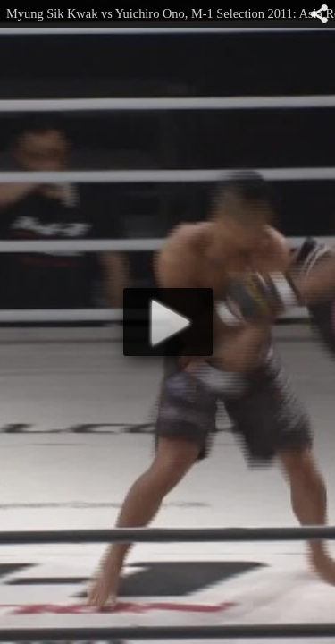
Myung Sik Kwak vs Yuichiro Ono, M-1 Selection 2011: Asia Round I (171, 13)
